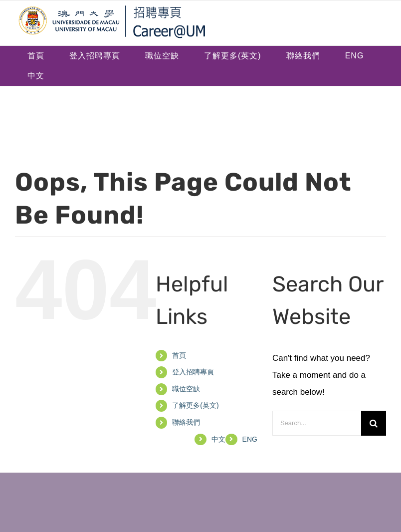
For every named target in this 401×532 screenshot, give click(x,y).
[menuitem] (355, 56)
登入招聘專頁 (193, 372)
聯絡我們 (186, 422)
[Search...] (317, 423)
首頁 (179, 355)
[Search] (374, 423)
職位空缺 (186, 389)
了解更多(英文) (195, 405)
